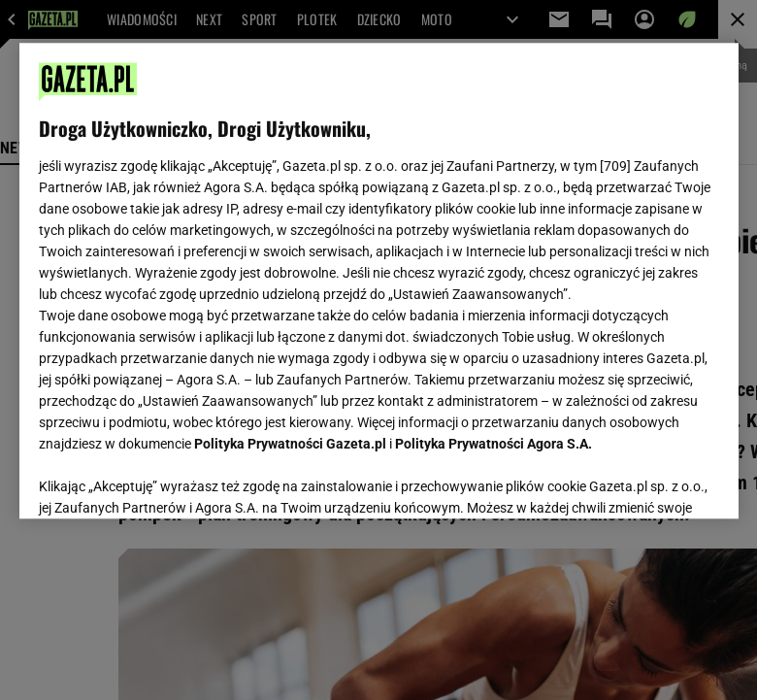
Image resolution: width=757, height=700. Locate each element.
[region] (379, 281)
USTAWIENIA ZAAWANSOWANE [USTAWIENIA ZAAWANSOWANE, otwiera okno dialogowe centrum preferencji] (165, 480)
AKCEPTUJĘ (653, 481)
